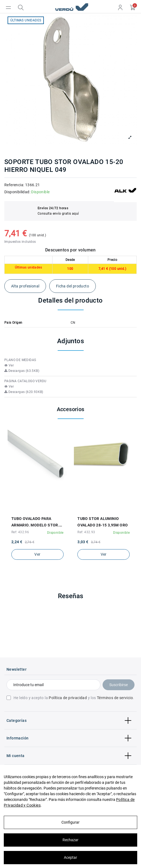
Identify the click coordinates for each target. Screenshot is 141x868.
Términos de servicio (115, 698)
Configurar (70, 822)
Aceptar (70, 857)
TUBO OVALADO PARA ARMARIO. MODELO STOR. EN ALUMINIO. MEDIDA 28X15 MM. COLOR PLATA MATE (35, 522)
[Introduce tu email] (53, 685)
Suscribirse (119, 685)
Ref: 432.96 (20, 532)
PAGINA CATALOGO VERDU (25, 381)
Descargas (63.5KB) (22, 371)
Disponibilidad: (17, 192)
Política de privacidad (68, 698)
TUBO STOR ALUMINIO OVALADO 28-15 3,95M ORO (103, 522)
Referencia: (14, 185)
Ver (9, 365)
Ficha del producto (73, 286)
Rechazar (70, 840)
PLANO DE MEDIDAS (20, 360)
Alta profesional (25, 286)
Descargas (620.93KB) (24, 392)
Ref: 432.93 (86, 532)
